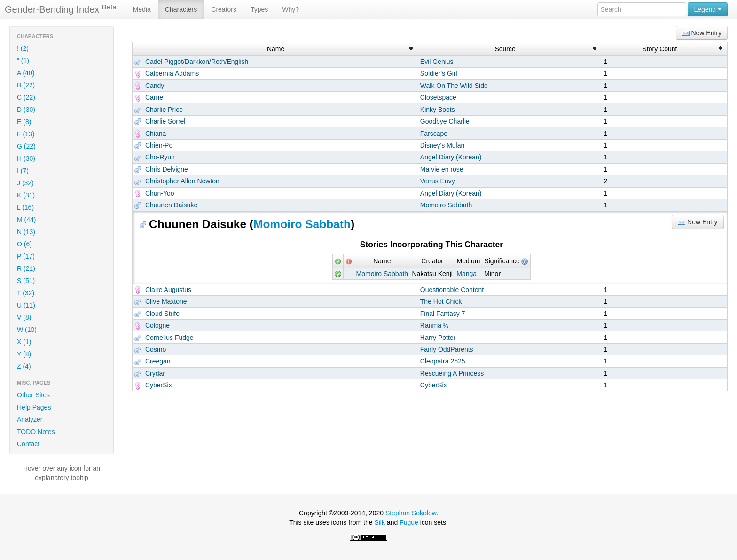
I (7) (23, 171)
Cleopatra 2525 (443, 361)
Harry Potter (438, 338)
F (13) (26, 134)
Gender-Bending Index (61, 9)
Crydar (155, 373)
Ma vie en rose (442, 169)
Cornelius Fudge (169, 338)
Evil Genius (437, 62)
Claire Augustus (168, 290)
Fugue (409, 522)
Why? (290, 9)
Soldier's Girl (439, 73)
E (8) (24, 122)
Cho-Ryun (160, 157)
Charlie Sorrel (165, 121)
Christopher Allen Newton (182, 181)
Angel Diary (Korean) (451, 157)
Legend (708, 9)
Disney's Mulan (443, 145)
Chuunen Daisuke (171, 205)
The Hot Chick (441, 301)
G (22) (26, 146)
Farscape (434, 134)
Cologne (157, 325)
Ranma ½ (435, 325)
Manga (467, 274)
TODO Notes (36, 432)
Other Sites (33, 395)
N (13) (26, 232)
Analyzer (30, 419)
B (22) (26, 85)
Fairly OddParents (447, 349)
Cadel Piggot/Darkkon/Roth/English (197, 62)
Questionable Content (452, 290)
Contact (28, 444)
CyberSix (159, 385)
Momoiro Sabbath (446, 205)
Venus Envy (438, 181)
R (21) (26, 268)
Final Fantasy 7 (443, 314)
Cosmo (156, 349)
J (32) (25, 183)
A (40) (26, 73)
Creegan (158, 361)
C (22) (26, 97)
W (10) (27, 330)
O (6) (24, 244)
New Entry (702, 33)
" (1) (23, 61)
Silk (380, 522)
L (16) (25, 207)
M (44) (26, 220)
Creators (224, 9)
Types (259, 9)
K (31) (26, 195)
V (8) (24, 317)
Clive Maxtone (166, 301)
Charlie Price (164, 110)
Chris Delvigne (167, 169)
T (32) (26, 293)
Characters (181, 9)
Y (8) (24, 354)
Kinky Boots (438, 110)
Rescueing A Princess (452, 373)
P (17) (26, 256)
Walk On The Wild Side (454, 86)
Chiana (156, 134)
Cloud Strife (162, 314)
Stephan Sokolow (411, 513)
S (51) (26, 281)
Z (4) (24, 366)
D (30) (26, 110)
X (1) (24, 342)
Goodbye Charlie (445, 121)
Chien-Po (159, 145)
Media (142, 9)
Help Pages (34, 407)
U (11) (26, 305)
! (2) (23, 48)
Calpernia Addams (172, 73)
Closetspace (438, 97)
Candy (155, 86)
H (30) (26, 158)
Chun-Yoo (160, 193)
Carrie (154, 97)
